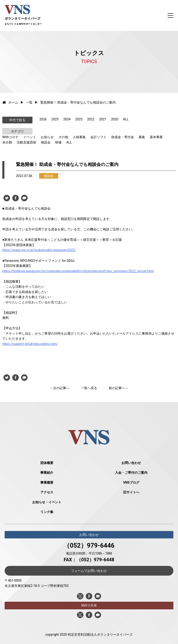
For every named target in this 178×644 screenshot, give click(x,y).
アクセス (47, 492)
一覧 (29, 102)
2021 (103, 119)
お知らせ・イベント (47, 502)
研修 (58, 142)
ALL (126, 119)
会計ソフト (99, 137)
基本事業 (156, 137)
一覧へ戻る (89, 388)
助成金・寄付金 (123, 137)
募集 (142, 137)
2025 (55, 119)
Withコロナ (10, 137)
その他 (63, 137)
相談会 (46, 142)
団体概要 (47, 463)
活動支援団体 (26, 142)
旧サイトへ (131, 492)
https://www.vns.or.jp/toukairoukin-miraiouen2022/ (39, 250)
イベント (30, 137)
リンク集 (47, 512)
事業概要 (47, 482)
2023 (79, 119)
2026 (43, 119)
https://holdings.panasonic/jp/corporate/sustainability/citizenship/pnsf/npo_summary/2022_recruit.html (78, 271)
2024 (67, 119)
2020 (115, 119)
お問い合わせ (131, 463)
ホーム (10, 102)
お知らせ (47, 137)
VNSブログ (131, 482)
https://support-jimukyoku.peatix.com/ (30, 344)
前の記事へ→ (118, 388)
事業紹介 (47, 473)
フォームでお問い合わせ (89, 571)
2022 (91, 119)
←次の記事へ (60, 388)
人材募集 (79, 137)
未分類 (7, 142)
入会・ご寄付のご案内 (131, 473)
